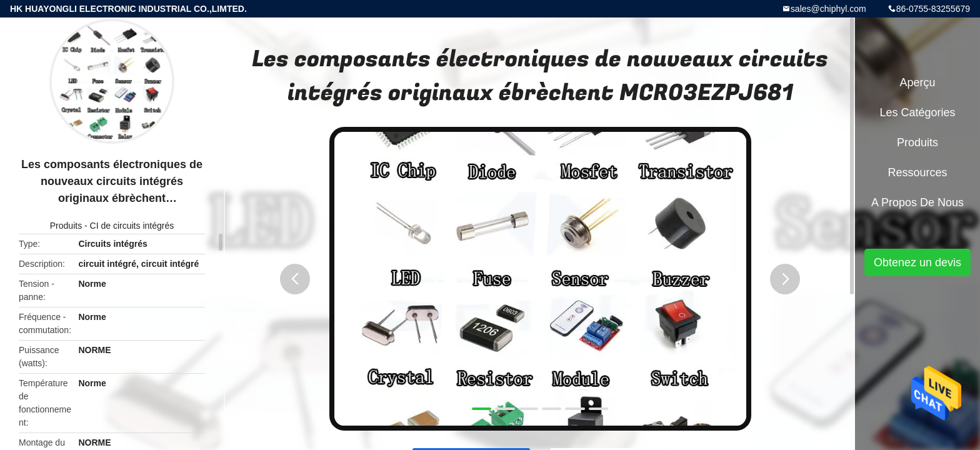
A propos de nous (917, 202)
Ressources (917, 172)
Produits (66, 226)
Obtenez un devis (917, 262)
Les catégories (917, 112)
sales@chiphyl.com (828, 9)
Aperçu (917, 82)
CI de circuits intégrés (132, 226)
